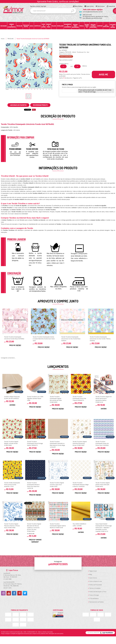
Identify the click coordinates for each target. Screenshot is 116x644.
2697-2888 (7, 579)
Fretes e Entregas (94, 595)
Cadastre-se (112, 6)
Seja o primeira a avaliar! (66, 60)
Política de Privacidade (96, 585)
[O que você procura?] (72, 11)
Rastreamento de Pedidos (97, 602)
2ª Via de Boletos (94, 598)
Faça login (43, 6)
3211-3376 (7, 588)
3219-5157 (87, 15)
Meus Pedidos (79, 6)
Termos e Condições (95, 588)
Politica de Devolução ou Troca (98, 592)
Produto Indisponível (15, 321)
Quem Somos (93, 578)
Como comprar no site (96, 581)
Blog (91, 574)
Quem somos (90, 6)
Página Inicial (93, 571)
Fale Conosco (101, 6)
